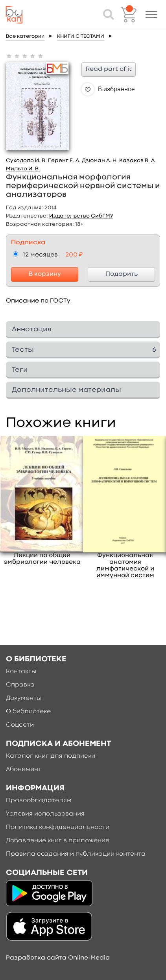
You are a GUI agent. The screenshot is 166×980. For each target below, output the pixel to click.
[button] (151, 15)
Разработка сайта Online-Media (58, 958)
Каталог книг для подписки (51, 756)
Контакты (21, 672)
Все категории (25, 36)
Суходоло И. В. (26, 161)
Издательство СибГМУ (81, 216)
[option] (42, 501)
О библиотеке (28, 712)
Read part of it (109, 69)
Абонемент (24, 770)
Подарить (122, 274)
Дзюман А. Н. (100, 161)
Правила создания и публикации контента (76, 854)
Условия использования (45, 814)
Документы (24, 698)
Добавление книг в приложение (58, 841)
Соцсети (20, 725)
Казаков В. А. (138, 161)
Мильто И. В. (23, 169)
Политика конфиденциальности (58, 827)
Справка (20, 685)
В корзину (45, 274)
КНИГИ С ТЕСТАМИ (81, 36)
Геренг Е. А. (64, 161)
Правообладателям (39, 801)
